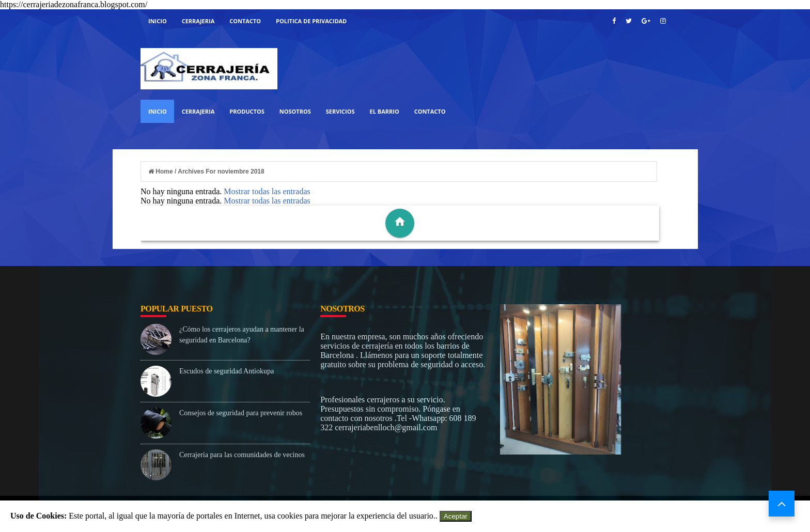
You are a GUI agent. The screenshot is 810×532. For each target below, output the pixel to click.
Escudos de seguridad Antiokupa (227, 371)
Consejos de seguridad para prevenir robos (241, 413)
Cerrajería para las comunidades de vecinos (242, 455)
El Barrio (385, 111)
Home (161, 171)
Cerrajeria (198, 21)
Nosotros (295, 111)
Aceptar (456, 516)
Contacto (245, 21)
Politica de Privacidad (311, 21)
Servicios (340, 111)
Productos (247, 111)
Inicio (158, 21)
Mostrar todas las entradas (267, 191)
